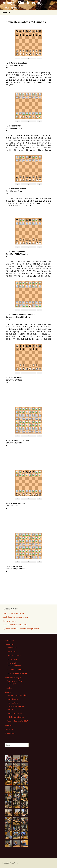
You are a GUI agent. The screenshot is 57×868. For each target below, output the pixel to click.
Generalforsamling (9, 621)
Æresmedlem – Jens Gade (17, 673)
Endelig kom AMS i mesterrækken (15, 617)
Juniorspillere (13, 703)
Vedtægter (12, 651)
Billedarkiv (9, 729)
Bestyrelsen (12, 659)
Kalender (8, 725)
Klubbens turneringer (13, 678)
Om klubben (10, 644)
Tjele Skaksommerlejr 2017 (18, 721)
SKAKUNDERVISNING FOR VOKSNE (15, 625)
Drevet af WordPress (10, 863)
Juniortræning (13, 699)
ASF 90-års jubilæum (15, 669)
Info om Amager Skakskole (18, 695)
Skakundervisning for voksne (13, 613)
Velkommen (9, 640)
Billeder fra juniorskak (16, 717)
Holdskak (8, 688)
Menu (5, 13)
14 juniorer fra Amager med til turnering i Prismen (21, 629)
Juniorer (8, 692)
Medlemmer (12, 648)
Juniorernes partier (15, 713)
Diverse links (10, 733)
